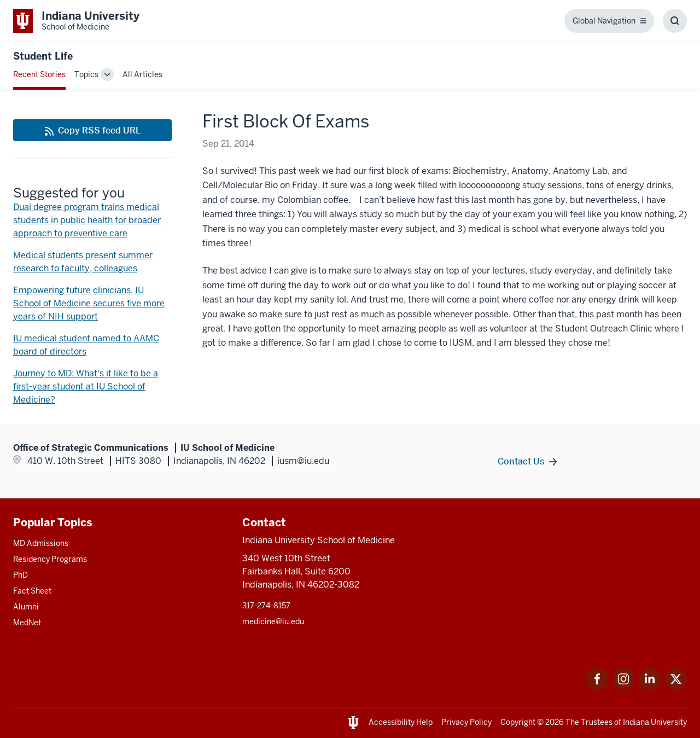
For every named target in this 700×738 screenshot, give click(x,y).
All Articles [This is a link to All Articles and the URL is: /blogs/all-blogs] (142, 74)
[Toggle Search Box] (675, 21)
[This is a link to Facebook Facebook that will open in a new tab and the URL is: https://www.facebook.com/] (597, 687)
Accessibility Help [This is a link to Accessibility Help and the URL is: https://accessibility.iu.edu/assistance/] (401, 722)
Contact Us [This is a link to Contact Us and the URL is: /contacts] (521, 461)
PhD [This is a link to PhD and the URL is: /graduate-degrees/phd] (21, 575)
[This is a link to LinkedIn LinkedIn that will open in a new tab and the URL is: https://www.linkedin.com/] (650, 687)
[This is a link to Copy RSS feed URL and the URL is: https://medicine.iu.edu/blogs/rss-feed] (92, 130)
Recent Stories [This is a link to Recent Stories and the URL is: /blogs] (39, 74)
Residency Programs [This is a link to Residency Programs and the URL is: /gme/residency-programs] (50, 559)
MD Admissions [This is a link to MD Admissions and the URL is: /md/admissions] (41, 543)
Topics (86, 74)
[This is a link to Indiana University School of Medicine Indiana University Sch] (76, 21)
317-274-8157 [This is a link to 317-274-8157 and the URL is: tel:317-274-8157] (266, 606)
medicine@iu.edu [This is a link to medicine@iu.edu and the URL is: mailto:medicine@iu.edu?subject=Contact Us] (273, 621)
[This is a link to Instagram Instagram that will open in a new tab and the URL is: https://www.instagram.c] (623, 687)
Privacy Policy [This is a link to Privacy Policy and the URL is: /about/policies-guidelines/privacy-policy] (466, 722)
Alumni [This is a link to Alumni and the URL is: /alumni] (26, 607)
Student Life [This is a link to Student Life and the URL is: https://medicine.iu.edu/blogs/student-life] (43, 56)
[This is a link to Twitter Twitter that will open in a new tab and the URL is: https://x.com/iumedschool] (676, 687)
